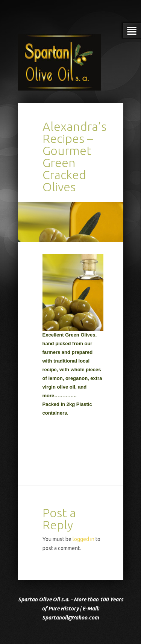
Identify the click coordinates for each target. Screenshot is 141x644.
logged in (83, 539)
